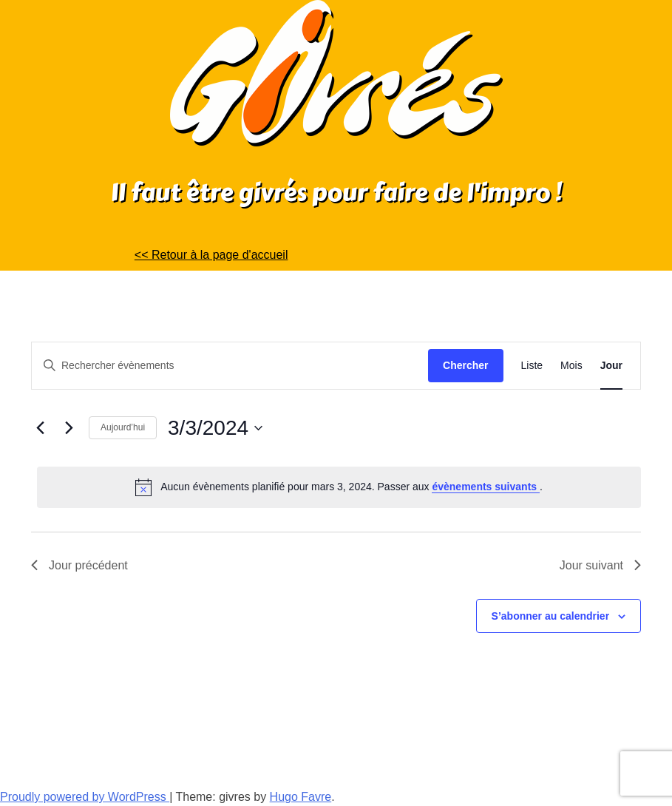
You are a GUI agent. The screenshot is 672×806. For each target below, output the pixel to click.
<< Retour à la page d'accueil (211, 255)
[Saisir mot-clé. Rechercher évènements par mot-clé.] (230, 366)
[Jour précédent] (40, 428)
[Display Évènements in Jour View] (611, 366)
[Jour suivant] (69, 428)
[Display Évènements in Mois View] (571, 366)
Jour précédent (79, 565)
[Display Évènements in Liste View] (532, 366)
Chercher (465, 365)
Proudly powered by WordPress (85, 797)
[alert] (339, 487)
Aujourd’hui (123, 427)
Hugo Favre (301, 797)
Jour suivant (600, 565)
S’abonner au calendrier (551, 616)
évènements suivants (486, 487)
